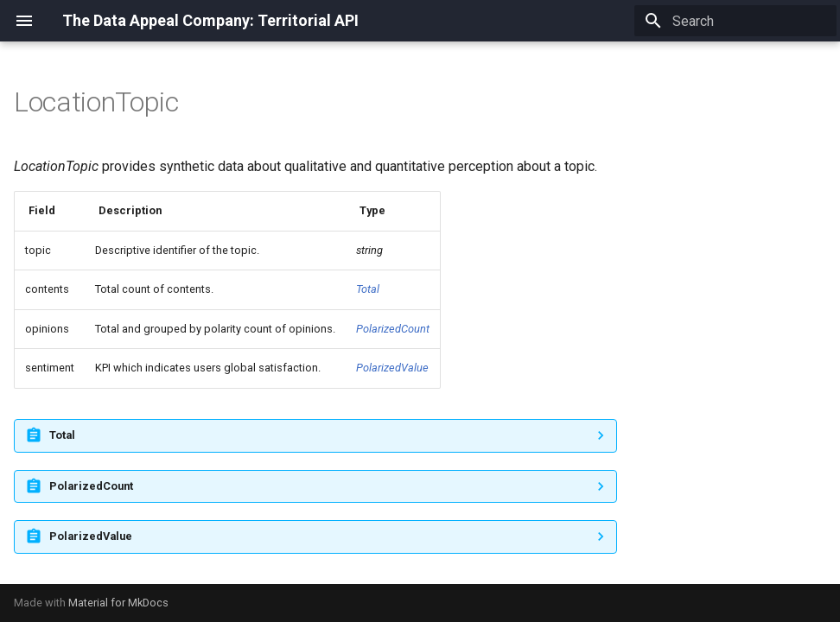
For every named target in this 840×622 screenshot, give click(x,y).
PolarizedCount (393, 329)
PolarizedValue (392, 368)
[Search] (735, 21)
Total (368, 289)
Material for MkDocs (118, 603)
